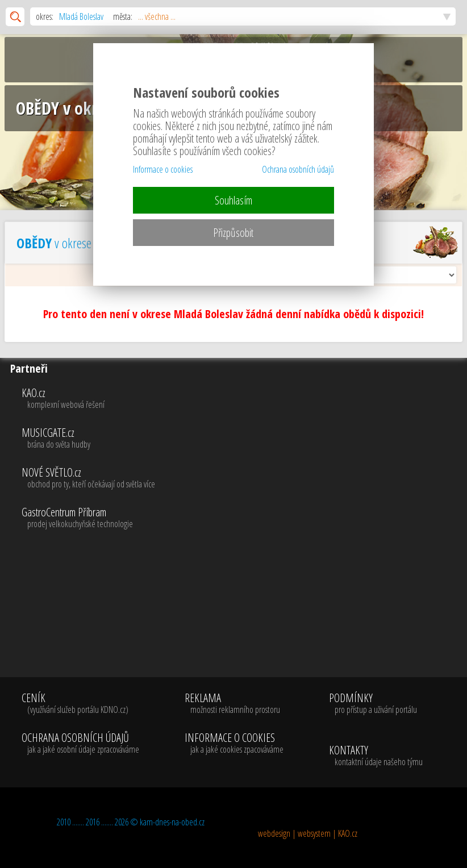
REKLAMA (234, 704)
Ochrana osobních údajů (298, 169)
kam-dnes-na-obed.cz (172, 822)
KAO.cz (242, 399)
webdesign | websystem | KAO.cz (308, 833)
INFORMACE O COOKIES (234, 744)
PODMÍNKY (373, 704)
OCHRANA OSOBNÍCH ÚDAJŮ (80, 744)
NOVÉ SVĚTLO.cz (242, 478)
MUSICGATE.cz (242, 439)
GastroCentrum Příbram (242, 518)
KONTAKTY (376, 756)
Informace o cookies (163, 169)
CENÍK (80, 704)
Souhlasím (233, 200)
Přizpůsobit (233, 233)
